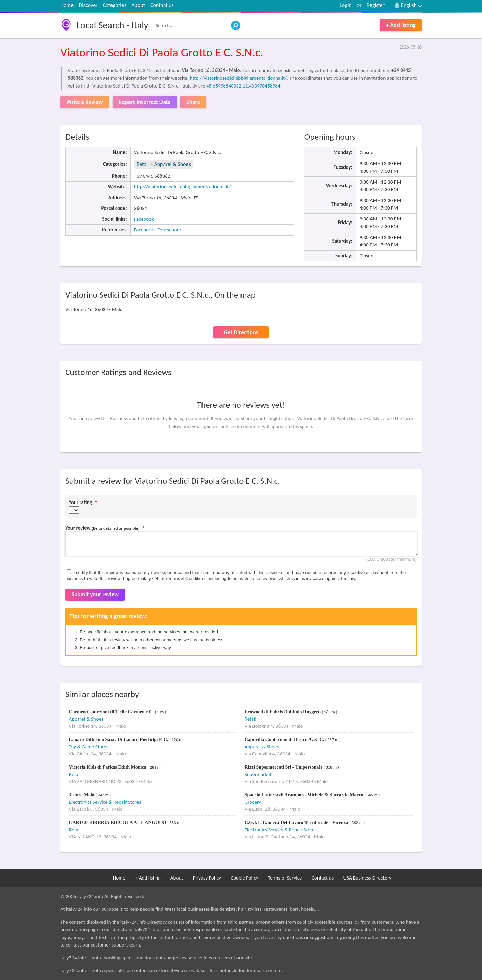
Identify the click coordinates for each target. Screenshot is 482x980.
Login (346, 5)
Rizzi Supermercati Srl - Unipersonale (284, 767)
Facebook (144, 219)
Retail (143, 164)
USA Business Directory (367, 878)
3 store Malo (82, 795)
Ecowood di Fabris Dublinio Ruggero (283, 712)
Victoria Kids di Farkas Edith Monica (108, 767)
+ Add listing (401, 25)
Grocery (253, 802)
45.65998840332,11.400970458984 (243, 86)
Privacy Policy (207, 878)
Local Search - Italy (112, 25)
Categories (115, 5)
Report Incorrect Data (145, 102)
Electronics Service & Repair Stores (105, 802)
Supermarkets (259, 774)
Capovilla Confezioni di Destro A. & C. (285, 740)
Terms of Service (285, 878)
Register (376, 5)
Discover (88, 5)
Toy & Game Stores (88, 747)
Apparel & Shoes (172, 164)
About (138, 5)
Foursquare (169, 230)
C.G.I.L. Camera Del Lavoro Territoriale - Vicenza (297, 823)
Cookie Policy (244, 878)
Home (67, 5)
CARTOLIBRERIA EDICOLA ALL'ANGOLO (118, 823)
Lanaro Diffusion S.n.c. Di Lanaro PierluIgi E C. (119, 740)
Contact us (162, 5)
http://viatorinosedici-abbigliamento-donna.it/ (238, 78)
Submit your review (95, 595)
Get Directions (241, 332)
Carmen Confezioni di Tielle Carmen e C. (112, 712)
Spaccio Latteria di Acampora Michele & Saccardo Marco (304, 795)
